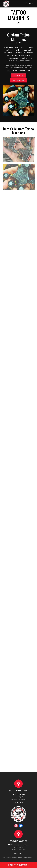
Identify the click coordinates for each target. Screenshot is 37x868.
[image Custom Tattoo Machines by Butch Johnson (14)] (19, 150)
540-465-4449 (18, 803)
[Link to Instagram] (30, 4)
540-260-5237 (18, 853)
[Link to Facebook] (33, 4)
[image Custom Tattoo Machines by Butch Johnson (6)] (19, 176)
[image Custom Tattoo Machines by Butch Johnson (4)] (19, 202)
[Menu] (24, 4)
